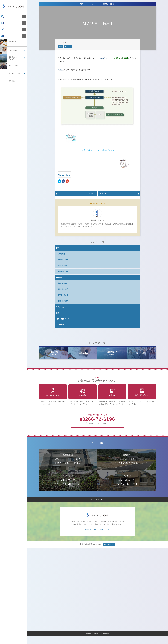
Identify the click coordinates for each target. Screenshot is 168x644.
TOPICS (68, 47)
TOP (81, 4)
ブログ (5, 32)
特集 (58, 248)
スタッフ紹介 (98, 538)
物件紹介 (59, 277)
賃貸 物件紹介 (63, 301)
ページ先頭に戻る (97, 507)
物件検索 (6, 16)
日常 (58, 313)
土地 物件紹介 (63, 283)
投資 (60, 47)
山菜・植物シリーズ (63, 319)
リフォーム (60, 307)
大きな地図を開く (109, 552)
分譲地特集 (61, 254)
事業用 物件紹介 (64, 295)
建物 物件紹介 (63, 289)
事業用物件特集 (63, 272)
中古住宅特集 (62, 266)
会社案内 (6, 24)
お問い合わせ (8, 39)
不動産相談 (60, 325)
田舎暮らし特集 (63, 260)
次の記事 (103, 194)
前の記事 (92, 194)
